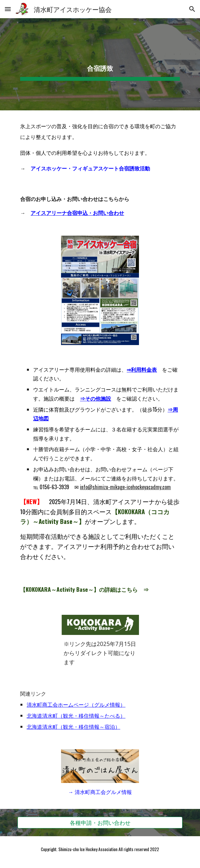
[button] (8, 9)
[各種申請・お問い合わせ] (100, 822)
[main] (100, 64)
